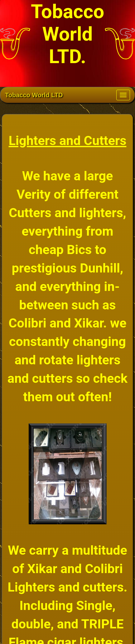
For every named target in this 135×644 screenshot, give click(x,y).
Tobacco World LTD (34, 95)
